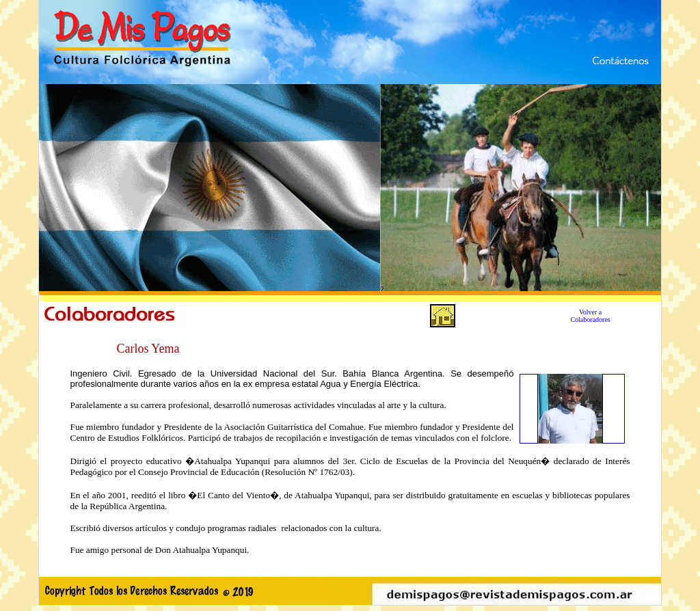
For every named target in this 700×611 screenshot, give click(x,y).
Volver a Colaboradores (590, 316)
